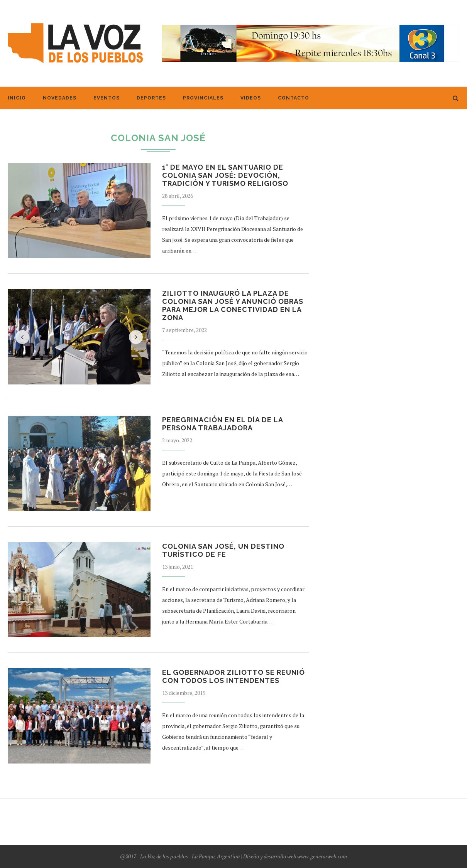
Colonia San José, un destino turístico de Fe (223, 550)
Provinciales (203, 98)
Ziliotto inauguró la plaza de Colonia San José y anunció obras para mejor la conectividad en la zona (233, 305)
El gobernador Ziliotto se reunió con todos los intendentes (233, 676)
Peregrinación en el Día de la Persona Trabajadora (223, 424)
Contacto (294, 98)
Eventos (107, 98)
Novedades (60, 98)
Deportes (151, 98)
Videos (251, 98)
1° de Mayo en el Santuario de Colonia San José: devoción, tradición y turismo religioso (225, 175)
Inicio (17, 98)
